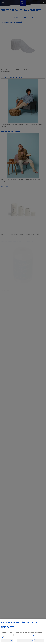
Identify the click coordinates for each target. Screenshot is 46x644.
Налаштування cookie (7, 642)
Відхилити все (39, 642)
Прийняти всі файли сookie (25, 642)
